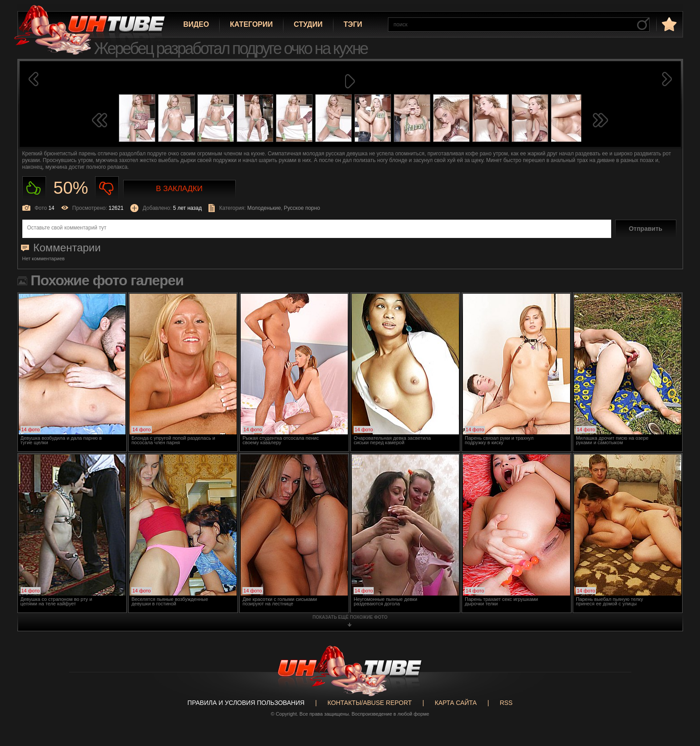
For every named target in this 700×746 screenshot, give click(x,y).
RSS (506, 703)
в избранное (668, 24)
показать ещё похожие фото (350, 617)
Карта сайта (456, 703)
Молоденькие (264, 208)
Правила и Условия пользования (246, 703)
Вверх (680, 703)
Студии (308, 24)
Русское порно (302, 208)
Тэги (353, 24)
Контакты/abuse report (370, 703)
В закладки (179, 189)
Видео (196, 24)
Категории (251, 24)
